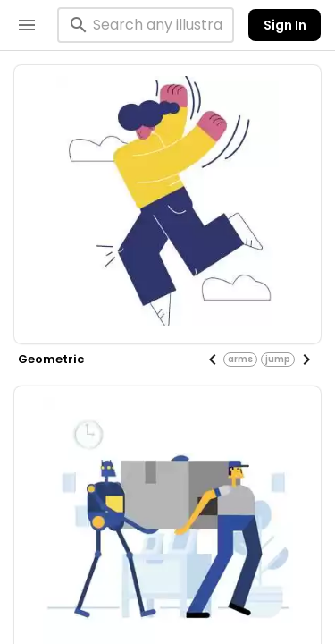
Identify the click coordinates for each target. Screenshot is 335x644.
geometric (51, 359)
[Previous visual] (213, 360)
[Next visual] (306, 360)
